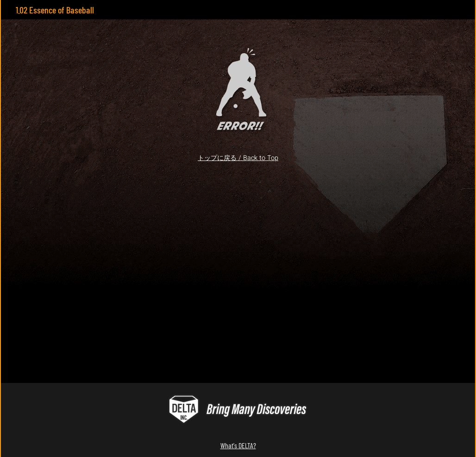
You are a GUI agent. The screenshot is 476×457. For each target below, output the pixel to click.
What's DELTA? (238, 445)
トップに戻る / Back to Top (238, 158)
